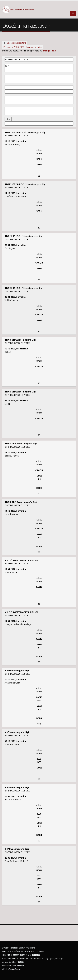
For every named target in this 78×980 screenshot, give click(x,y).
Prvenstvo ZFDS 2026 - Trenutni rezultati (23, 47)
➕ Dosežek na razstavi (15, 43)
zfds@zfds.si (50, 51)
